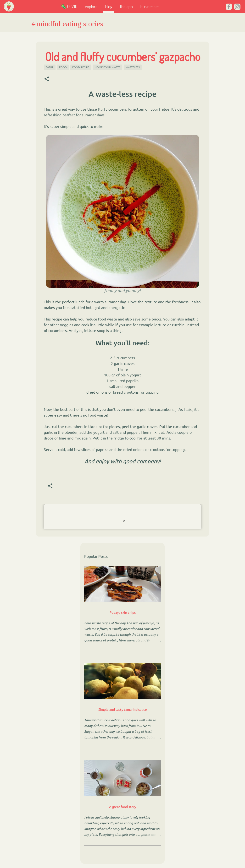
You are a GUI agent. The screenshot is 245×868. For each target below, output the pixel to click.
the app (126, 6)
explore (91, 6)
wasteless (133, 67)
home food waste (107, 67)
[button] (47, 79)
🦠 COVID (69, 6)
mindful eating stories (70, 24)
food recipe (81, 67)
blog (109, 6)
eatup (50, 67)
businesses (150, 6)
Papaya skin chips (123, 612)
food (63, 67)
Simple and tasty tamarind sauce (123, 709)
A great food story (123, 807)
